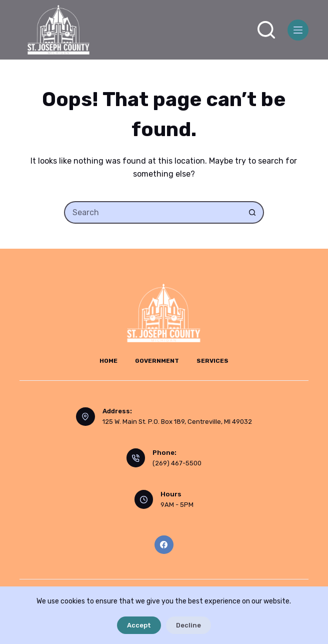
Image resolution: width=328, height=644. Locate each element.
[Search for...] (153, 212)
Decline (188, 625)
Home (108, 361)
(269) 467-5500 (177, 463)
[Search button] (253, 212)
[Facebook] (164, 545)
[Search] (266, 30)
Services (212, 361)
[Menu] (298, 30)
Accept (139, 625)
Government (157, 361)
